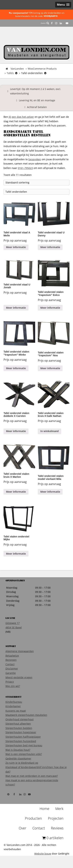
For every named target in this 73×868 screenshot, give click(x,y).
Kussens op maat (16, 711)
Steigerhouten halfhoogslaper (23, 737)
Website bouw (43, 854)
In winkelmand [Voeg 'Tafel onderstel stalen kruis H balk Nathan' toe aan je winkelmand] (49, 431)
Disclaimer (12, 669)
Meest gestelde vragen (19, 677)
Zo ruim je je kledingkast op (22, 763)
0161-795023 (25, 168)
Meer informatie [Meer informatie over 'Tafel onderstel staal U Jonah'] (16, 308)
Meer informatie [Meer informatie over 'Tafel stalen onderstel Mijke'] (16, 554)
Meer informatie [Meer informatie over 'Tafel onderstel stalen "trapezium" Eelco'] (50, 308)
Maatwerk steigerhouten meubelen (26, 715)
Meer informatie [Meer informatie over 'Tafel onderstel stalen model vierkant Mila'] (50, 492)
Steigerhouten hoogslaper (21, 732)
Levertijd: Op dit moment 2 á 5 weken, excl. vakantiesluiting (36, 91)
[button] (63, 5)
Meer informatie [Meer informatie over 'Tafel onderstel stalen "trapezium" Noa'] (50, 368)
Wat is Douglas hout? (18, 750)
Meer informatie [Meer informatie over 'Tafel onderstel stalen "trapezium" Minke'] (16, 368)
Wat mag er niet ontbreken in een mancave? (32, 776)
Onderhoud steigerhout (20, 719)
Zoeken (45, 23)
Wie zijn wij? (13, 686)
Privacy (10, 682)
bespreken (35, 159)
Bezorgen (11, 660)
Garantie (11, 673)
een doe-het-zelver (23, 117)
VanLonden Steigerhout (37, 52)
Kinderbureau (14, 702)
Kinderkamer (13, 706)
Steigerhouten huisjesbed (21, 741)
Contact (10, 664)
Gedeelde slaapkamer (18, 758)
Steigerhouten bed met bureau (24, 745)
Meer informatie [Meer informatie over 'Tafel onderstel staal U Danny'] (50, 247)
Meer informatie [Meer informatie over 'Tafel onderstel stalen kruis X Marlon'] (16, 492)
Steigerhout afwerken (18, 724)
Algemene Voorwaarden (20, 651)
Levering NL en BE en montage (37, 100)
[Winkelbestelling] (36, 183)
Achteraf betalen (37, 107)
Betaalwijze (12, 656)
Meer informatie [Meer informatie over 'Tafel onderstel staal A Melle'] (16, 247)
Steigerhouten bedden (19, 728)
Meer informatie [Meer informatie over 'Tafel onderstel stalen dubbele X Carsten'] (16, 431)
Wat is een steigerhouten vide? (24, 754)
